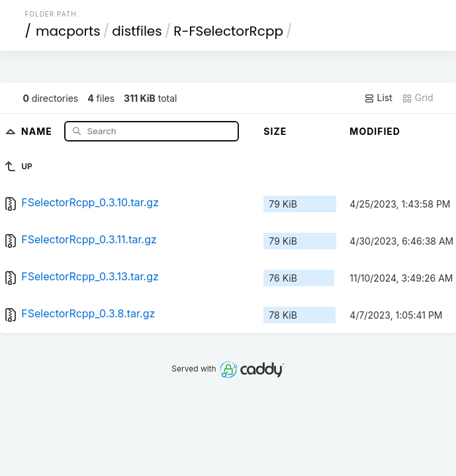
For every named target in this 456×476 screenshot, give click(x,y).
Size (275, 131)
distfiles (137, 31)
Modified (375, 131)
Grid (418, 98)
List (378, 98)
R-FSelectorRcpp (228, 31)
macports (68, 31)
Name (38, 131)
